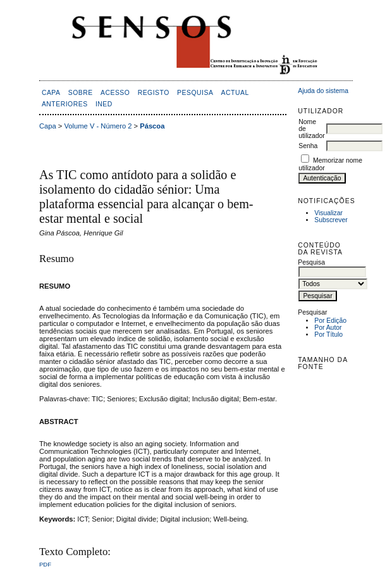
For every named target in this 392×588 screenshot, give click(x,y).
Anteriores (65, 104)
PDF (45, 564)
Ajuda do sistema (323, 91)
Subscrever (331, 220)
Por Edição (330, 321)
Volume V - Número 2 (98, 126)
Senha (308, 146)
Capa (51, 93)
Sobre (81, 93)
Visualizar (328, 213)
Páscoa (152, 126)
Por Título (328, 335)
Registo (154, 93)
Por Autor (328, 328)
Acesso (115, 93)
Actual (235, 93)
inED (104, 104)
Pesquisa (195, 93)
